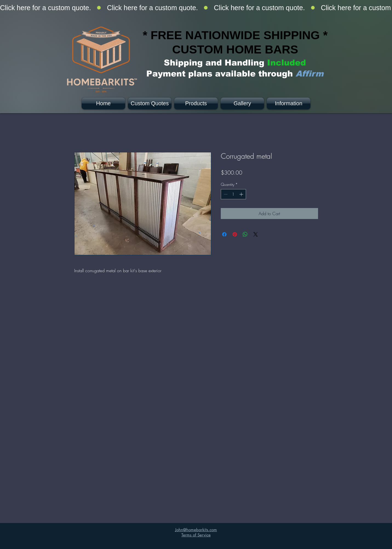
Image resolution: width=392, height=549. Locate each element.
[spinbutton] (233, 194)
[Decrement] (225, 194)
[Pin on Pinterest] (235, 234)
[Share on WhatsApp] (245, 234)
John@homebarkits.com (196, 530)
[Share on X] (256, 234)
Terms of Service (196, 535)
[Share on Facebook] (224, 234)
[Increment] (242, 194)
